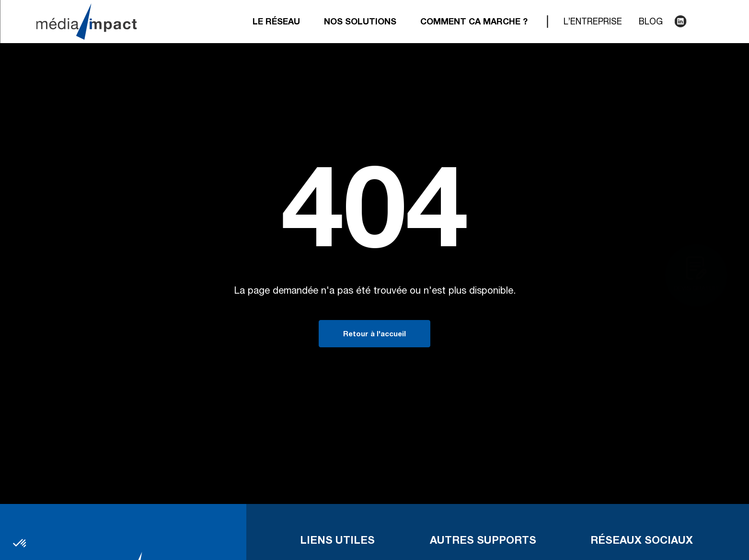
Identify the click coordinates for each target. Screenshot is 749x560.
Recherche (699, 22)
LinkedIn (680, 22)
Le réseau (276, 23)
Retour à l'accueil (374, 335)
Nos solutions (360, 23)
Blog (651, 23)
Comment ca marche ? (474, 23)
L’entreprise (593, 23)
